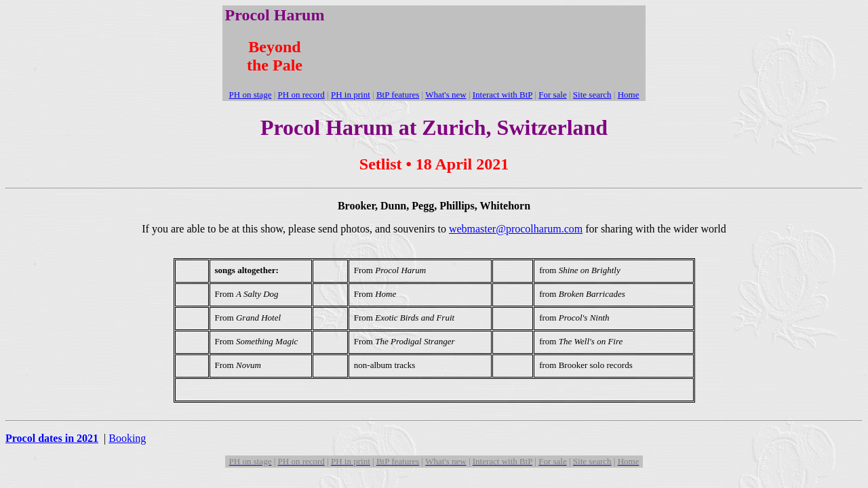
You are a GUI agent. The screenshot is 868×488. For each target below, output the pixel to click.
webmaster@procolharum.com (516, 229)
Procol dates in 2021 (52, 438)
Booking (127, 438)
